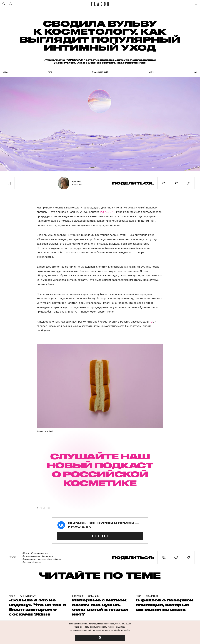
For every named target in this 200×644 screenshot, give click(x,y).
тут (151, 322)
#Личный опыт (54, 559)
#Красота (42, 559)
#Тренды (37, 562)
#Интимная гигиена (31, 556)
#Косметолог (48, 556)
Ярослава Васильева (77, 183)
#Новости (27, 562)
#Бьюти (26, 553)
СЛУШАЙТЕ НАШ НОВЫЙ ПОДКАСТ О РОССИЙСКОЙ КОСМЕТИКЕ (100, 470)
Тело (50, 72)
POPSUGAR (108, 212)
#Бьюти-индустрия (39, 553)
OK (100, 638)
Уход (5, 72)
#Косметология (29, 559)
